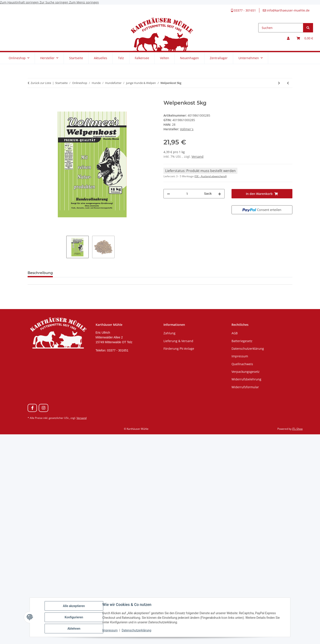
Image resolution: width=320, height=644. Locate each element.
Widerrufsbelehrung (246, 379)
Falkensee (142, 58)
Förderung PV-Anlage (179, 349)
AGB (235, 333)
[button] (288, 38)
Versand (197, 156)
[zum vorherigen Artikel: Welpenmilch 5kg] (288, 83)
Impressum (110, 631)
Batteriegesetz (242, 341)
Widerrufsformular (245, 387)
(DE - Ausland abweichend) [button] (211, 176)
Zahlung (169, 333)
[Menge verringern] (168, 194)
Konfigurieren (74, 617)
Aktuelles (101, 58)
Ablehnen (74, 629)
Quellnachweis (242, 364)
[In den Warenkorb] (31, 97)
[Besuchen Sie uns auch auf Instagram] (43, 408)
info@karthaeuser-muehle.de (286, 10)
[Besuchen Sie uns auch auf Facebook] (32, 408)
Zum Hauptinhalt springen (20, 2)
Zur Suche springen (54, 2)
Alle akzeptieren (74, 606)
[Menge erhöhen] (220, 194)
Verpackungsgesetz (246, 372)
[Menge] (187, 194)
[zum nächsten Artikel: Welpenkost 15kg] (279, 83)
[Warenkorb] (305, 38)
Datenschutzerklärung (137, 631)
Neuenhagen (189, 58)
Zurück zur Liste (41, 83)
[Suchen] (281, 28)
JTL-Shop (297, 429)
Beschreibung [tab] (40, 273)
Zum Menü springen (84, 2)
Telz (121, 58)
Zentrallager (219, 58)
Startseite (76, 58)
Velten (165, 58)
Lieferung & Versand (178, 341)
